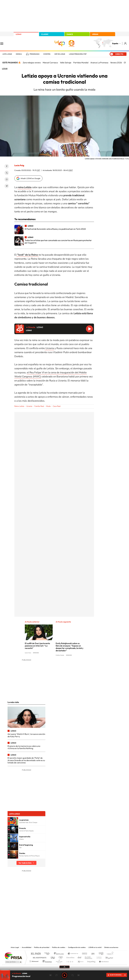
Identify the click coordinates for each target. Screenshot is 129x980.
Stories (80, 920)
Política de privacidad (42, 947)
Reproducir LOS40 (89, 329)
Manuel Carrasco (50, 63)
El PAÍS (36, 954)
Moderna (47, 961)
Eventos (47, 54)
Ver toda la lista (25, 863)
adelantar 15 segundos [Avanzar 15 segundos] (73, 975)
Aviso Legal (15, 947)
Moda (48, 406)
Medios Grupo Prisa (13, 962)
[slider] (64, 970)
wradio (60, 957)
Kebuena (107, 957)
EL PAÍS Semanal (89, 957)
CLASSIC (45, 34)
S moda (80, 961)
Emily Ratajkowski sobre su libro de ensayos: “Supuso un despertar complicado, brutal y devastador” (69, 647)
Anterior (50, 975)
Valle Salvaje (66, 63)
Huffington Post (39, 957)
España (115, 43)
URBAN (95, 34)
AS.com (92, 954)
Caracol (109, 954)
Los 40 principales (48, 954)
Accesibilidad (27, 947)
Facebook (7, 166)
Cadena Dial (79, 957)
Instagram (49, 920)
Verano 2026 (116, 63)
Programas (35, 54)
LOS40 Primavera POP (78, 54)
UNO (53, 957)
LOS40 (19, 34)
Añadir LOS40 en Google (30, 178)
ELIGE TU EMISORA (116, 975)
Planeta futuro (98, 957)
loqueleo (91, 961)
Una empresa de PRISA (13, 956)
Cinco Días (70, 957)
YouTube (59, 920)
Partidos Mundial (81, 63)
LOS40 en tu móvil (95, 947)
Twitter (7, 173)
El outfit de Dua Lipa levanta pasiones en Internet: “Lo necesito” (37, 646)
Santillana (60, 954)
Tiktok (54, 920)
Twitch (75, 920)
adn (100, 954)
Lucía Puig (19, 165)
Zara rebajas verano (32, 63)
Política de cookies (59, 947)
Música (19, 54)
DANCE (70, 34)
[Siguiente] (125, 63)
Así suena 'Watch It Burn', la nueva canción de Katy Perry (26, 735)
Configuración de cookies (77, 947)
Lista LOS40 (7, 54)
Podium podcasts (59, 961)
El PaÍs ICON (70, 961)
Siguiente (79, 975)
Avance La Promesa (99, 63)
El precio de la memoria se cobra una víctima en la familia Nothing (24, 747)
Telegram (7, 186)
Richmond (34, 961)
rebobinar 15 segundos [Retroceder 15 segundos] (56, 975)
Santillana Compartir (73, 954)
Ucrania (49, 348)
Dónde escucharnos (111, 947)
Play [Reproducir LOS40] (64, 975)
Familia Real (39, 406)
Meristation (104, 961)
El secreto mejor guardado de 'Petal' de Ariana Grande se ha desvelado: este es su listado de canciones (26, 760)
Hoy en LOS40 (60, 54)
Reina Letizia (19, 406)
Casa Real (57, 406)
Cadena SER (84, 954)
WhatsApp (7, 179)
